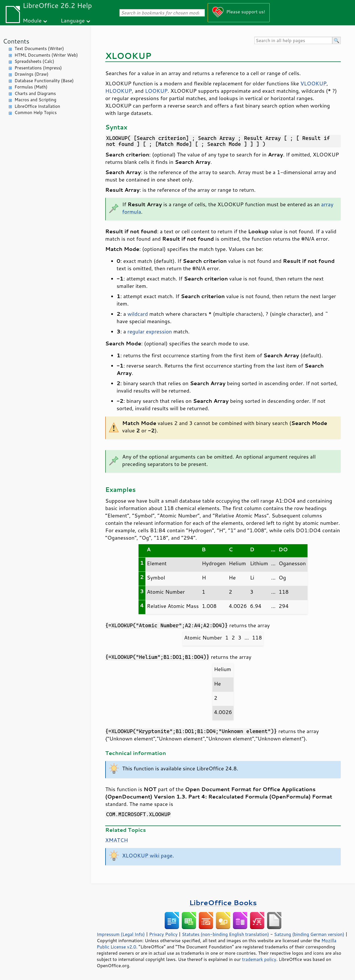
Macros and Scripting (35, 100)
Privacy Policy (163, 934)
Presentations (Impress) (38, 68)
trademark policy (259, 959)
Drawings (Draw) (31, 74)
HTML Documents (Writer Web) (46, 55)
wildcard (138, 314)
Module (32, 20)
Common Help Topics (36, 113)
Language (73, 20)
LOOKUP (156, 91)
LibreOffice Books (223, 902)
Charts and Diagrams (35, 93)
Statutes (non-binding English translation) (225, 934)
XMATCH (117, 840)
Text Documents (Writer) (39, 49)
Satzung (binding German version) (309, 934)
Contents (16, 41)
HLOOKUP (119, 91)
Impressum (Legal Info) (121, 934)
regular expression (150, 331)
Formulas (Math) (31, 87)
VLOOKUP (313, 83)
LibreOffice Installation (37, 106)
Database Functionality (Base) (44, 81)
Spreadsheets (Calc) (34, 61)
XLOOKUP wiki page (147, 855)
